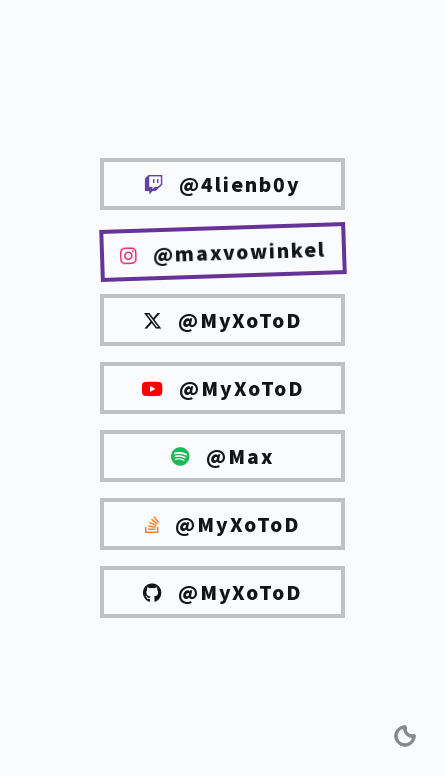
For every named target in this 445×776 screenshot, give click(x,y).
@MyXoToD (222, 320)
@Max (222, 456)
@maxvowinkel (222, 251)
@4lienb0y (222, 184)
